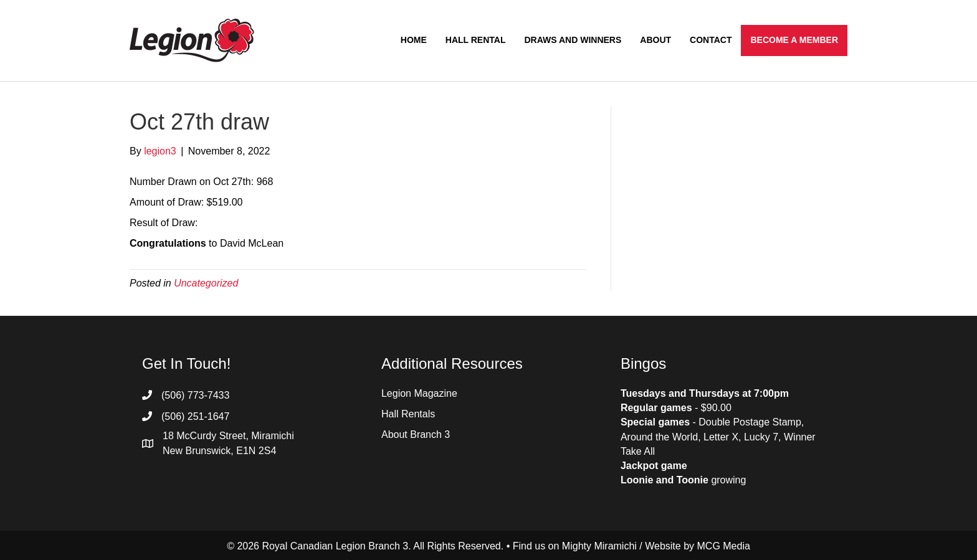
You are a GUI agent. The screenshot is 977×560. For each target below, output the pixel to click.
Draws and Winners (573, 40)
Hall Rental (476, 40)
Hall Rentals (408, 414)
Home (414, 40)
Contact (711, 40)
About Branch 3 (416, 434)
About (655, 40)
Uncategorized (206, 283)
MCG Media (724, 546)
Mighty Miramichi (599, 546)
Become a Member (794, 40)
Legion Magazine (419, 393)
